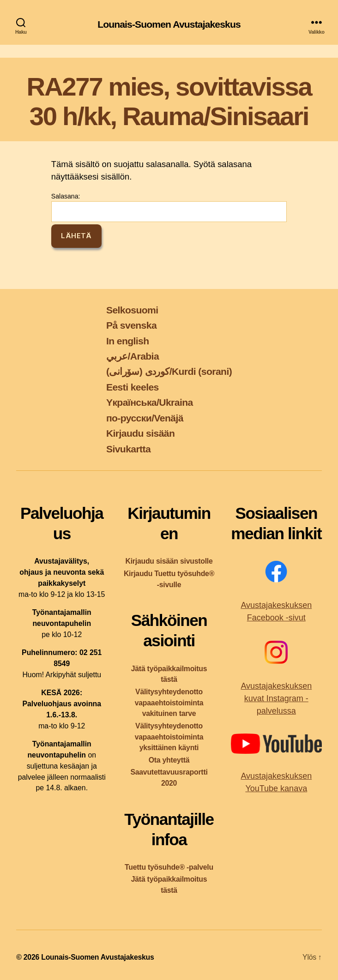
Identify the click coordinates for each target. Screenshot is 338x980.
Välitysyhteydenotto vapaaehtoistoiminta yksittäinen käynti (169, 737)
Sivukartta (128, 449)
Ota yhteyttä (169, 760)
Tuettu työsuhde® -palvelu (169, 867)
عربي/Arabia (133, 356)
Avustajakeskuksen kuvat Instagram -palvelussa (276, 698)
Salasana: (169, 207)
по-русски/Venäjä (145, 418)
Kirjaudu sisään (140, 433)
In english (128, 341)
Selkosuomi (132, 310)
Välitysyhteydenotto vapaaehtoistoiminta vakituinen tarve (169, 703)
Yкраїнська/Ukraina (150, 402)
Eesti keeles (133, 387)
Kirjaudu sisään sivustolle (169, 561)
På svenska (131, 325)
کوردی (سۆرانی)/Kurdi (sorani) (169, 371)
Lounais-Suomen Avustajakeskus (169, 24)
